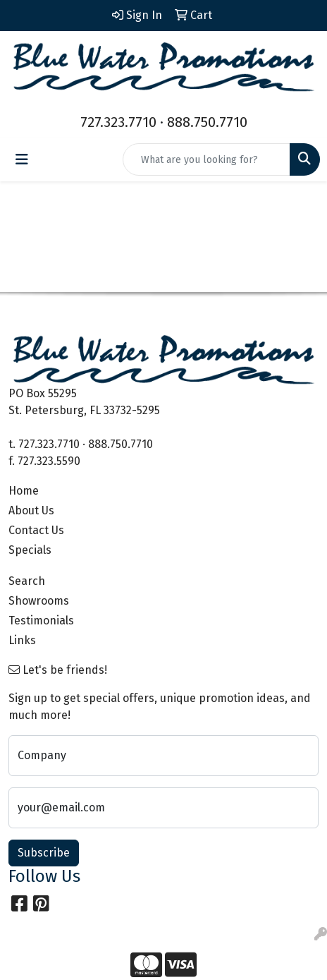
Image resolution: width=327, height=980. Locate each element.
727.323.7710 (118, 122)
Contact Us (36, 530)
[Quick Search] (206, 159)
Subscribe (44, 853)
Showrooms (39, 601)
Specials (30, 550)
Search (27, 581)
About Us (31, 510)
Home (24, 491)
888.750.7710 (207, 122)
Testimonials (41, 621)
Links (22, 640)
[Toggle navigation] (22, 159)
